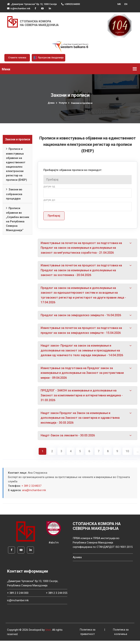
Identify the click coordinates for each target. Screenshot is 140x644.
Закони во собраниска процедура (14, 193)
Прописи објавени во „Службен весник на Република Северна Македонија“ (18, 219)
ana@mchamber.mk (34, 493)
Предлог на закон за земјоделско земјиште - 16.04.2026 (83, 316)
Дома (51, 103)
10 (127, 454)
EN (126, 4)
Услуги (63, 103)
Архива (77, 561)
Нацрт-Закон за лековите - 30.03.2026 (69, 439)
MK (119, 4)
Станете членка (17, 58)
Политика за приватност (88, 635)
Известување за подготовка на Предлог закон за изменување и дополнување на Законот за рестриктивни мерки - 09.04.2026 (84, 375)
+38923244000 (71, 4)
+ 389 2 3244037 (31, 489)
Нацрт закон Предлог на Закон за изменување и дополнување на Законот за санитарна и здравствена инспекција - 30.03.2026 (81, 421)
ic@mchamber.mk (19, 8)
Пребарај (54, 216)
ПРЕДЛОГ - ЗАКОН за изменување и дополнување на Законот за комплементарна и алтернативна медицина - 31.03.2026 (83, 398)
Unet (48, 633)
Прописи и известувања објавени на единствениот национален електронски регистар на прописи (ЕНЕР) (16, 164)
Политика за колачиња (121, 635)
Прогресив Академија (48, 58)
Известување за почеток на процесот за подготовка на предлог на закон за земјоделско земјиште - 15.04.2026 (83, 332)
